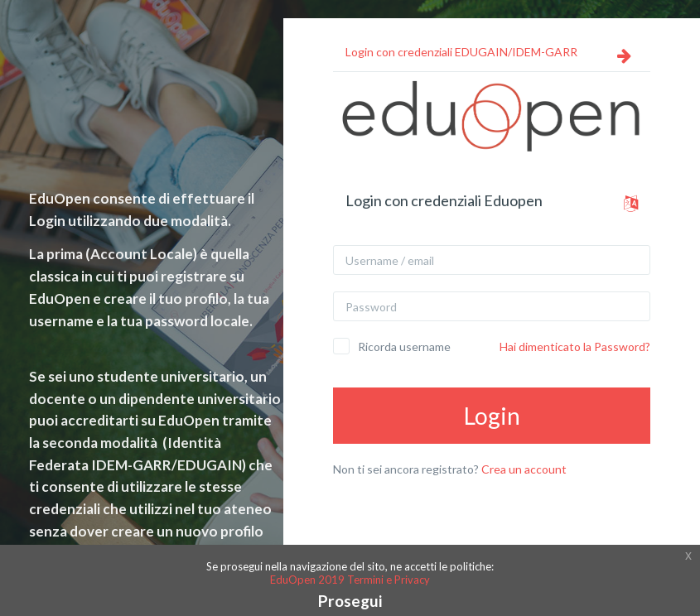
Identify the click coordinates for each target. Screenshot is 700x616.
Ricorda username (404, 346)
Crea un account (524, 469)
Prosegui (350, 601)
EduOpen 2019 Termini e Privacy (350, 580)
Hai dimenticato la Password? (575, 346)
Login (492, 416)
